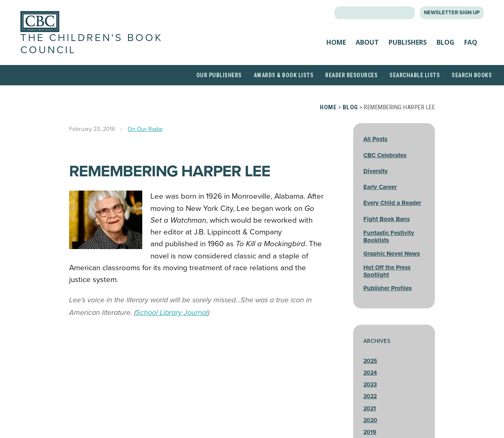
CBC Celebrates (385, 155)
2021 (370, 409)
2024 (370, 373)
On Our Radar (145, 129)
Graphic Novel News (392, 254)
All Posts (375, 139)
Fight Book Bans (387, 219)
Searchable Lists (415, 75)
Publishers (408, 42)
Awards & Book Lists (284, 75)
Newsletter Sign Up (452, 13)
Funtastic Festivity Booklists (389, 236)
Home (336, 42)
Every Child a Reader (392, 203)
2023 (370, 385)
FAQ (471, 42)
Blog (445, 42)
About (367, 42)
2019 (370, 432)
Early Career (380, 187)
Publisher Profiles (388, 288)
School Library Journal (172, 312)
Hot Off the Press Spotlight (387, 271)
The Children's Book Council (91, 44)
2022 (370, 396)
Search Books (472, 75)
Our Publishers (219, 75)
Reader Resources (351, 75)
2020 (370, 420)
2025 (370, 361)
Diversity (376, 171)
